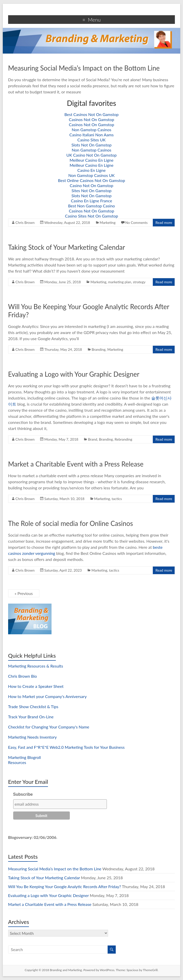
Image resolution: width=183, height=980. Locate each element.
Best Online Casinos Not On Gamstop (91, 180)
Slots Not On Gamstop (92, 145)
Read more (164, 222)
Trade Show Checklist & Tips (33, 707)
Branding (99, 349)
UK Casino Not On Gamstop (92, 155)
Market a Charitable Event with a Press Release (76, 464)
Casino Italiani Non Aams (91, 135)
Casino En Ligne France (91, 201)
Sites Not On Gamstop (91, 190)
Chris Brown (25, 222)
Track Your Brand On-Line (31, 717)
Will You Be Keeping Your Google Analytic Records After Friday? (65, 886)
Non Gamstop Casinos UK (91, 175)
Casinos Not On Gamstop (91, 119)
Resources (17, 762)
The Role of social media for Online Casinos (71, 523)
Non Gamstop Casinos (92, 130)
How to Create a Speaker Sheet (36, 686)
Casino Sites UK (92, 140)
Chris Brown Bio (23, 676)
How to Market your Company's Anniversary (47, 696)
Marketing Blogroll (24, 757)
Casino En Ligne (91, 170)
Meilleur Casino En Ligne (91, 160)
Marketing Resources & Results (36, 666)
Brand (93, 439)
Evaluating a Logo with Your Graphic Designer (74, 374)
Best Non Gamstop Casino (91, 206)
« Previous (24, 593)
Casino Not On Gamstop (91, 185)
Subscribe (23, 794)
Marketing (108, 222)
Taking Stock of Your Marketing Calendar (67, 247)
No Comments (136, 222)
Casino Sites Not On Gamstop (91, 216)
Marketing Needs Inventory (32, 737)
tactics (117, 499)
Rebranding (123, 439)
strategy (139, 282)
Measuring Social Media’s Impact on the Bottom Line (84, 68)
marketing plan (120, 282)
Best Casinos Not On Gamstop (92, 114)
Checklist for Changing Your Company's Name (49, 727)
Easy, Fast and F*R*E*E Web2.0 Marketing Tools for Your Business (66, 747)
